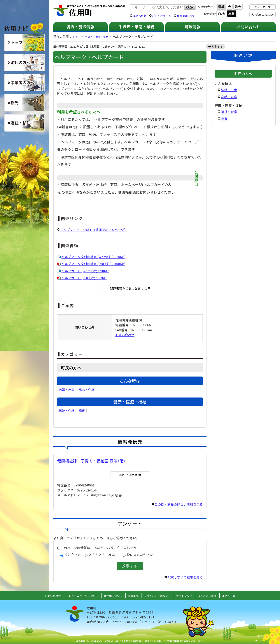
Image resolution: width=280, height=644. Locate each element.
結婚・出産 (67, 390)
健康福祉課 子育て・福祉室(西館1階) (91, 461)
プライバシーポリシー (159, 595)
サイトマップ (263, 7)
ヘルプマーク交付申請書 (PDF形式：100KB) (95, 264)
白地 (221, 14)
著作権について (111, 595)
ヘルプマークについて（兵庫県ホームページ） (95, 230)
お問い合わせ (249, 26)
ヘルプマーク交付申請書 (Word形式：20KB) (95, 257)
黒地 (232, 14)
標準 (221, 7)
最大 (238, 7)
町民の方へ (24, 62)
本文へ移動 (140, 16)
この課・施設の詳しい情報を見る (178, 504)
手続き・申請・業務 (136, 26)
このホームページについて (77, 595)
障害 (82, 411)
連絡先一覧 (236, 595)
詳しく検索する (162, 16)
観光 (24, 103)
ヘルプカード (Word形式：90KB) (86, 271)
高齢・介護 (87, 390)
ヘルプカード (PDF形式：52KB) (85, 278)
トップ (77, 36)
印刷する (217, 46)
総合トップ (24, 42)
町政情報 (193, 26)
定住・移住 (24, 123)
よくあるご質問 (213, 595)
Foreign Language (262, 14)
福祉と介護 (67, 411)
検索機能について (188, 16)
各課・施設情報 (80, 26)
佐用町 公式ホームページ (89, 11)
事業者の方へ (24, 83)
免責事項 (133, 595)
